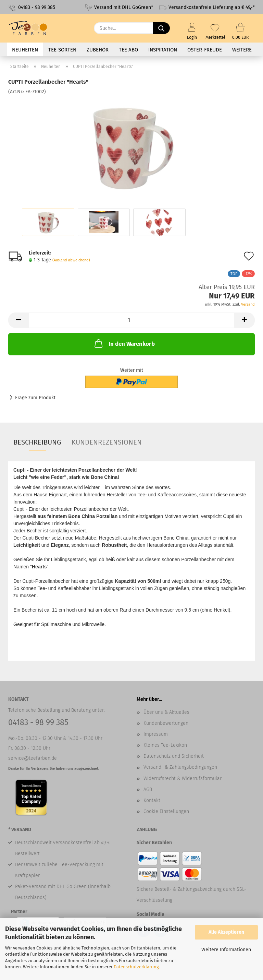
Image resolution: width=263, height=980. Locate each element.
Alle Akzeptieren (226, 932)
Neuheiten (25, 50)
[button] (18, 320)
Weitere (242, 50)
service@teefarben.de (33, 758)
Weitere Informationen (226, 950)
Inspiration (163, 50)
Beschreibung (37, 442)
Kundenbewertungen (166, 723)
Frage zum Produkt (35, 398)
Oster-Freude (205, 50)
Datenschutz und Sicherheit (174, 756)
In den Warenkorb (124, 343)
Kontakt (152, 800)
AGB (148, 789)
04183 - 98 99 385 (32, 8)
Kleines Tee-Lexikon (165, 745)
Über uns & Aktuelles (166, 712)
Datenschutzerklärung (136, 967)
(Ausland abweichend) (71, 260)
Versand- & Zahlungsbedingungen (180, 767)
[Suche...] (161, 28)
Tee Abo (128, 50)
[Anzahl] (131, 320)
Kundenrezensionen (107, 442)
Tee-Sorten (62, 50)
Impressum (156, 734)
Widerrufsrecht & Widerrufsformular (183, 778)
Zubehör (98, 50)
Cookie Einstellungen (166, 811)
